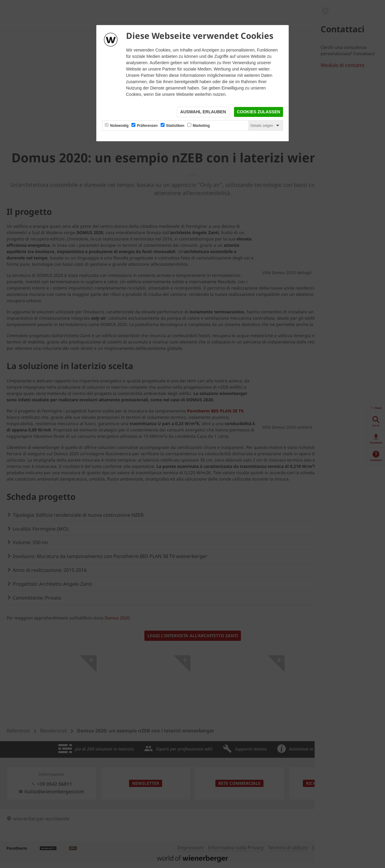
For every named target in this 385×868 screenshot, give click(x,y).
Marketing (201, 126)
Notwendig (119, 126)
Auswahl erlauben (203, 112)
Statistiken (175, 126)
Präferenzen (147, 126)
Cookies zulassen (258, 112)
